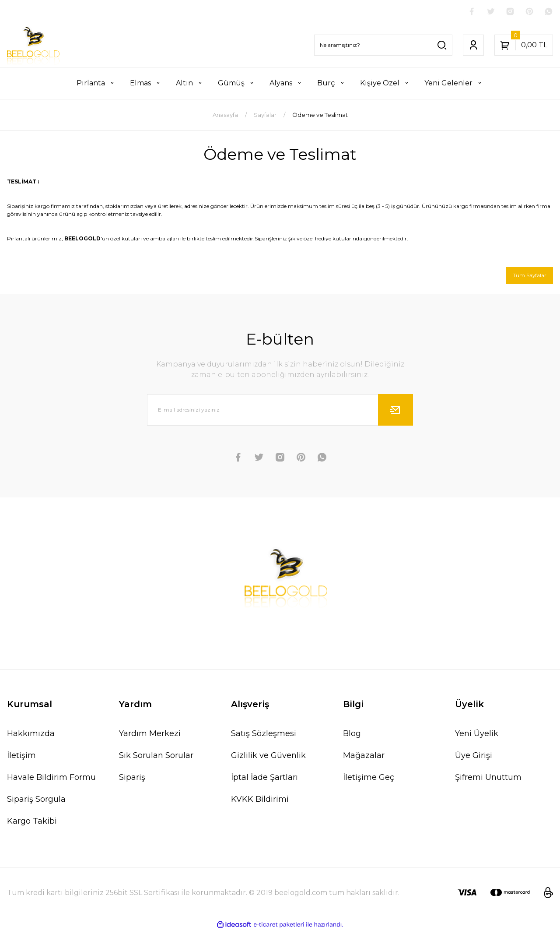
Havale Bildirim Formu (51, 780)
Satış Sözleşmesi (264, 737)
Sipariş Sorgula (36, 802)
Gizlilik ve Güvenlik (268, 758)
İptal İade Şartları (264, 780)
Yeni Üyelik (477, 737)
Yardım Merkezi (150, 737)
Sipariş (132, 780)
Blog (352, 737)
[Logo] (33, 47)
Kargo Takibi (32, 824)
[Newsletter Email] (280, 413)
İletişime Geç (369, 780)
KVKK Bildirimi (260, 802)
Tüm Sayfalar (527, 278)
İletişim (21, 758)
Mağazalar (364, 758)
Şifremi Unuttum (488, 780)
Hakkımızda (31, 737)
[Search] (383, 47)
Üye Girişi (474, 758)
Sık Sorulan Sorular (156, 758)
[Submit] (395, 413)
